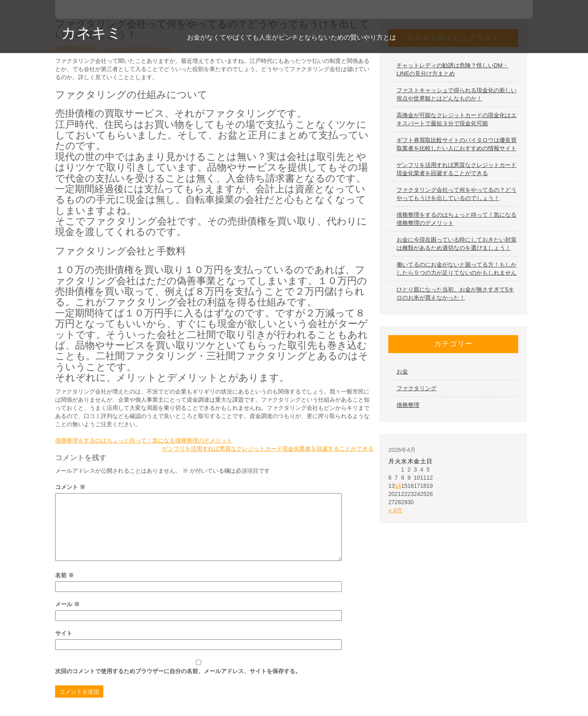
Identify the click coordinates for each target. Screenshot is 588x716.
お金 (402, 371)
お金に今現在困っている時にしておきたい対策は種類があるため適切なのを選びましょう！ (457, 244)
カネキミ (91, 33)
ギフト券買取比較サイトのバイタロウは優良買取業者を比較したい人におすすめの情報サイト (457, 144)
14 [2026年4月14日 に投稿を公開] (398, 486)
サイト (64, 633)
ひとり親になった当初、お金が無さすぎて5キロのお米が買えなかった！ (455, 294)
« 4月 (395, 510)
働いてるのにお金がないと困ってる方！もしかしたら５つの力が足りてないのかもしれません (457, 269)
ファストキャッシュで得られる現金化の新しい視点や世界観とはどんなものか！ (457, 94)
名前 (65, 575)
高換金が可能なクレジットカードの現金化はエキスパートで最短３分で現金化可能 (457, 119)
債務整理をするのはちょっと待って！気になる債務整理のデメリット (144, 440)
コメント (70, 487)
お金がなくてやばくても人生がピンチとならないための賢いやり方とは (292, 37)
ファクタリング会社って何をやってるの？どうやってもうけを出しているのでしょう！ (457, 194)
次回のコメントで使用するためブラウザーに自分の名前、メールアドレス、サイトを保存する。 (178, 671)
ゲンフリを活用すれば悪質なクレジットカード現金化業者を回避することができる (268, 449)
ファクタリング (416, 388)
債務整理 (408, 405)
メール (67, 604)
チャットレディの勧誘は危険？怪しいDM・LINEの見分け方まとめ (452, 69)
